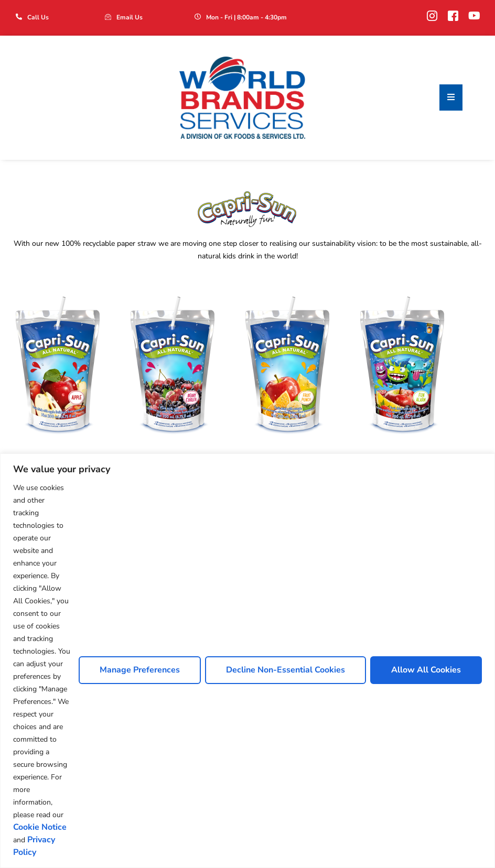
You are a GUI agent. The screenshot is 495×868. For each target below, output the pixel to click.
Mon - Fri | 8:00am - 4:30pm (246, 17)
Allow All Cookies (426, 670)
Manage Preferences (140, 670)
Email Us (130, 17)
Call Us (38, 17)
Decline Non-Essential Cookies (286, 670)
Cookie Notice (40, 827)
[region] (247, 661)
